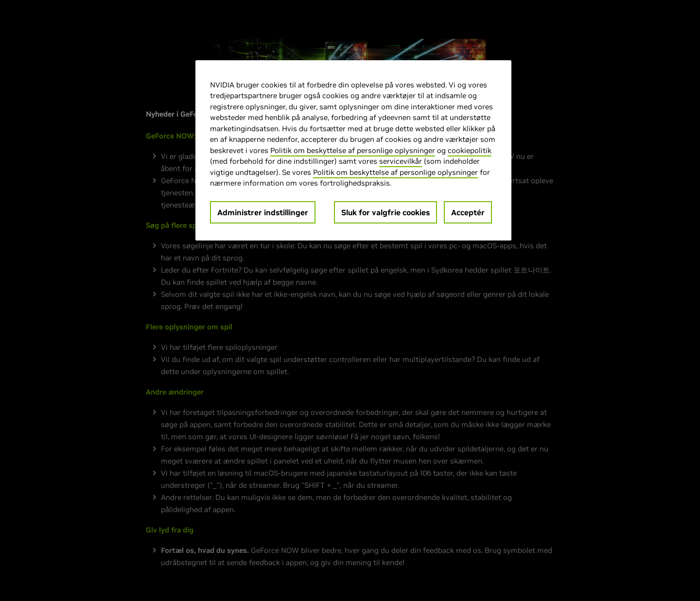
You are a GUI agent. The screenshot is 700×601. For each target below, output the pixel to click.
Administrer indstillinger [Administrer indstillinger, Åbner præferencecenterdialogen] (263, 212)
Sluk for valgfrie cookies (385, 212)
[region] (353, 150)
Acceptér (468, 212)
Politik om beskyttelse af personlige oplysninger (353, 150)
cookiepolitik (470, 150)
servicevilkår (401, 161)
